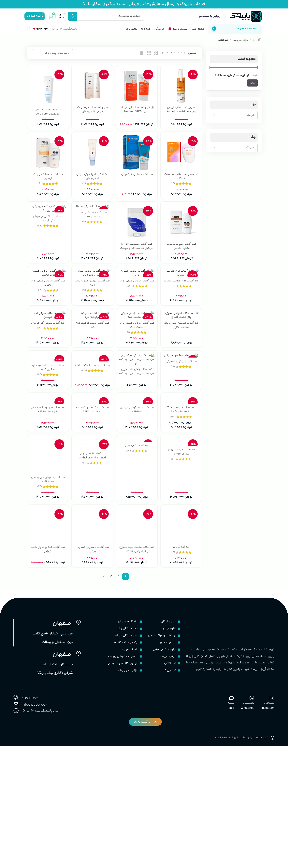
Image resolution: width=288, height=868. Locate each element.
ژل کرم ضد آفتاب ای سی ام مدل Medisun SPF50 (137, 115)
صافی (252, 89)
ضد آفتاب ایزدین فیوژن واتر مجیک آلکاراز (181, 386)
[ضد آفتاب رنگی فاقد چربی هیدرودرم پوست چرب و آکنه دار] (137, 433)
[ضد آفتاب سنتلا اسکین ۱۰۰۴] (92, 433)
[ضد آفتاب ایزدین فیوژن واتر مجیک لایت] (137, 363)
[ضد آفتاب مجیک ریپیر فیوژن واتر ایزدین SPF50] (137, 643)
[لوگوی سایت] (230, 19)
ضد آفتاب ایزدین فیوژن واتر (137, 316)
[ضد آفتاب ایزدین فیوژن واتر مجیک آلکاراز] (181, 363)
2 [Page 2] (118, 693)
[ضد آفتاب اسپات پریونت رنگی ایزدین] (181, 228)
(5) (39, 189)
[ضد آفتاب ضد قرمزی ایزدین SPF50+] (137, 503)
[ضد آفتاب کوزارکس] (137, 573)
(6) (84, 189)
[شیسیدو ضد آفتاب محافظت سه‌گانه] (181, 158)
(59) (84, 463)
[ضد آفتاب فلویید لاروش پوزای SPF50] (181, 573)
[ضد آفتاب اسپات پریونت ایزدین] (48, 158)
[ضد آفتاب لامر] (181, 643)
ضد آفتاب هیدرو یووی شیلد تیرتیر (48, 666)
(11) (173, 603)
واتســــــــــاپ (248, 820)
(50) (173, 533)
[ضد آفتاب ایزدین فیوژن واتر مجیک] (48, 293)
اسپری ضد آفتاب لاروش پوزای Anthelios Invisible (182, 115)
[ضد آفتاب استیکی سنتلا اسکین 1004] (92, 213)
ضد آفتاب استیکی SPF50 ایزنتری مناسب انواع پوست (137, 251)
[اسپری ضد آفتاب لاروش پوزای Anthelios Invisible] (181, 91)
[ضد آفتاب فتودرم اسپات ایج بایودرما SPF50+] (48, 503)
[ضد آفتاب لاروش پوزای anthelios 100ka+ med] (92, 573)
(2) (84, 603)
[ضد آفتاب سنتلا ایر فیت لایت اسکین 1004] (48, 433)
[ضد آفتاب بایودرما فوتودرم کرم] (92, 363)
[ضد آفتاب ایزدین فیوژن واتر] (137, 293)
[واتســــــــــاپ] (252, 815)
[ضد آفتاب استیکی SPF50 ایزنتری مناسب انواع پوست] (137, 228)
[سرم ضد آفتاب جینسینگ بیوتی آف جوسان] (92, 91)
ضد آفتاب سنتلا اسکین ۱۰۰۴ (92, 456)
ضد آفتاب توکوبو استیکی (181, 454)
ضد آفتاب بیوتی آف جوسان (48, 384)
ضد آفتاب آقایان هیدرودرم (137, 179)
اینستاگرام (269, 820)
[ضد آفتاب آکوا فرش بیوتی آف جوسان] (92, 158)
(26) (129, 599)
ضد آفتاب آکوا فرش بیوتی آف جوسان (92, 182)
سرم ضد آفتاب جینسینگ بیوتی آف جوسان (92, 115)
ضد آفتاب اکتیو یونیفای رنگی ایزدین (48, 225)
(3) (173, 189)
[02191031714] (16, 815)
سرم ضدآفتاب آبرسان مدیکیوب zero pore (48, 117)
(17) (39, 603)
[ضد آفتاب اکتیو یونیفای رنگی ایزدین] (48, 215)
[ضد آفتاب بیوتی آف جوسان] (48, 363)
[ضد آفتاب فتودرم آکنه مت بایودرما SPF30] (92, 503)
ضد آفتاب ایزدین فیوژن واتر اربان (92, 316)
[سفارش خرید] (53, 59)
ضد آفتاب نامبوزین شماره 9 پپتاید (92, 666)
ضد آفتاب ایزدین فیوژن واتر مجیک (48, 316)
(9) (84, 324)
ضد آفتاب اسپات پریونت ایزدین (48, 182)
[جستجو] (106, 20)
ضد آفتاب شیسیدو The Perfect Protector (181, 526)
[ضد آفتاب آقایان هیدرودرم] (137, 158)
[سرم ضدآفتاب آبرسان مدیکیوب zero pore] (48, 92)
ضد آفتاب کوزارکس (137, 594)
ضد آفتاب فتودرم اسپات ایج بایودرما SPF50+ (48, 526)
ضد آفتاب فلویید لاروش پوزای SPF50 (182, 596)
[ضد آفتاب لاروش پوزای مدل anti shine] (48, 573)
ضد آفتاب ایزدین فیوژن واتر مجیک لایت (137, 386)
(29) (39, 232)
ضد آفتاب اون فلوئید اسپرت (181, 316)
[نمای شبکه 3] (149, 59)
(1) (128, 393)
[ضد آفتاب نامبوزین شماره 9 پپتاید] (92, 643)
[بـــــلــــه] (232, 815)
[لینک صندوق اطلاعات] (37, 35)
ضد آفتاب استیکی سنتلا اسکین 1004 (92, 221)
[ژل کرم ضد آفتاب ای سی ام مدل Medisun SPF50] (137, 91)
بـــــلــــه (231, 820)
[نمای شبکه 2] (156, 59)
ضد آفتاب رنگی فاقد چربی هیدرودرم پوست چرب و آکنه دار (137, 458)
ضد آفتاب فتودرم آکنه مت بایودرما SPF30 (92, 526)
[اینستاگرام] (272, 815)
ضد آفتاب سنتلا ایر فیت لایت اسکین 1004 (48, 456)
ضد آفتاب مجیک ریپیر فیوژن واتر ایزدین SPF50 (137, 666)
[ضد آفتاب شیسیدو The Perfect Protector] (181, 503)
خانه (255, 46)
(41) (173, 324)
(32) (39, 389)
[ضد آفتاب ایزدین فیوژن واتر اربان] (92, 293)
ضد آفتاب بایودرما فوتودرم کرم (92, 386)
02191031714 (32, 815)
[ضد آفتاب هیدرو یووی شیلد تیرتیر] (48, 643)
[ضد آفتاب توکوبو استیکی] (181, 433)
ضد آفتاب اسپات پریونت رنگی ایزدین (181, 251)
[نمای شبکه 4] (142, 59)
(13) (39, 463)
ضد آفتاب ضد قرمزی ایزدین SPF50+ (137, 526)
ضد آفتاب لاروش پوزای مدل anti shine (48, 596)
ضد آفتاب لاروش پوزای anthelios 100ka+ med (92, 596)
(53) (39, 324)
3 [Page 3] (111, 693)
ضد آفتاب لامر (182, 664)
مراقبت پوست (240, 46)
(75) (129, 324)
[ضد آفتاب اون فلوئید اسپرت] (181, 293)
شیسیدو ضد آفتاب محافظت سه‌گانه (181, 182)
